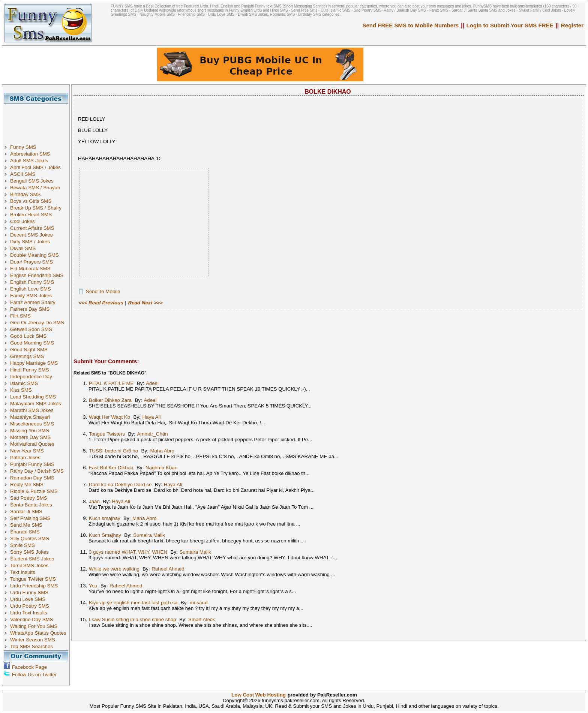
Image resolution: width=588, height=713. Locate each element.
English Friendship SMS (37, 275)
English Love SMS (31, 289)
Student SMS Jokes (32, 559)
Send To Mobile (103, 291)
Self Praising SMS (30, 518)
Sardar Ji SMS (26, 512)
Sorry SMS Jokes (29, 552)
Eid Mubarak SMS (30, 269)
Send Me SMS (26, 525)
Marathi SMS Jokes (32, 410)
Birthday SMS (25, 194)
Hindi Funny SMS (30, 370)
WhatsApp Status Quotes (38, 633)
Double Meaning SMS (34, 255)
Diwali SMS (23, 248)
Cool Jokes (22, 221)
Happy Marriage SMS (34, 363)
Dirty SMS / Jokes (30, 242)
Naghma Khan (161, 468)
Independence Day (31, 377)
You (93, 586)
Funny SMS (23, 147)
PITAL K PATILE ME (111, 383)
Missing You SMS (30, 431)
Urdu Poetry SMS (30, 606)
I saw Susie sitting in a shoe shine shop (133, 619)
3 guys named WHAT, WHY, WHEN (128, 552)
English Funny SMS (32, 282)
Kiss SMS (21, 390)
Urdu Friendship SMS (34, 586)
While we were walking (114, 569)
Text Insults (23, 572)
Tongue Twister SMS (33, 579)
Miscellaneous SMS (32, 424)
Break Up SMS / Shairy (36, 208)
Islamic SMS (24, 383)
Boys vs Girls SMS (31, 201)
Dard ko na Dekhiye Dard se (120, 485)
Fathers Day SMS (30, 309)
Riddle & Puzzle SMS (34, 491)
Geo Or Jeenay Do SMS (37, 323)
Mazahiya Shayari (30, 417)
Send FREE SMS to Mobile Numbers (411, 25)
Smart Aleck (202, 619)
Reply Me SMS (27, 485)
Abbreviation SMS (30, 154)
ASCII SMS (23, 174)
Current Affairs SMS (32, 228)
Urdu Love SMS (28, 599)
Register (572, 25)
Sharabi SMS (25, 532)
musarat (199, 603)
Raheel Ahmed (168, 569)
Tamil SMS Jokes (29, 565)
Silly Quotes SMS (30, 538)
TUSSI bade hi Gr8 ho (113, 451)
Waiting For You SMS (34, 626)
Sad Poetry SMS (29, 498)
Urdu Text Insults (29, 613)
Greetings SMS (27, 356)
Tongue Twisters (107, 434)
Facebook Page (29, 667)
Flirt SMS (20, 316)
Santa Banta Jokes (31, 505)
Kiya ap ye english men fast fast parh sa (133, 603)
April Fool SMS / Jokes (35, 167)
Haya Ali (152, 417)
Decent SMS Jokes (31, 235)
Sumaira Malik (149, 535)
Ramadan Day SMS (32, 478)
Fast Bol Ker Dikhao (111, 468)
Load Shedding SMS (33, 397)
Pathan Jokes (25, 458)
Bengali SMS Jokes (32, 181)
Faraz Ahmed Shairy (33, 302)
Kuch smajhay (105, 518)
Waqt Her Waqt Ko (109, 417)
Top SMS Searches (31, 646)
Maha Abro (162, 451)
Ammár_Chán (152, 434)
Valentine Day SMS (32, 619)
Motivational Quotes (32, 444)
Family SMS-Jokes (31, 296)
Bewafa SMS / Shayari (35, 188)
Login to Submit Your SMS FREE (510, 25)
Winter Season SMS (33, 640)
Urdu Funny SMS (29, 592)
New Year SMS (27, 451)
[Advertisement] (39, 121)
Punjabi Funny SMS (32, 464)
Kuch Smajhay (105, 535)
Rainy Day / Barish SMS (37, 471)
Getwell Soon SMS (31, 329)
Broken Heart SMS (31, 215)
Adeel (152, 383)
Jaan (94, 501)
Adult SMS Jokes (29, 161)
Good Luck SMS (28, 336)
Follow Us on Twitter (34, 675)
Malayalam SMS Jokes (36, 404)
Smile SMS (22, 545)
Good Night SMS (29, 350)
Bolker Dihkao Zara (110, 400)
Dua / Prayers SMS (31, 262)
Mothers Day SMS (30, 437)
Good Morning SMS (32, 343)
